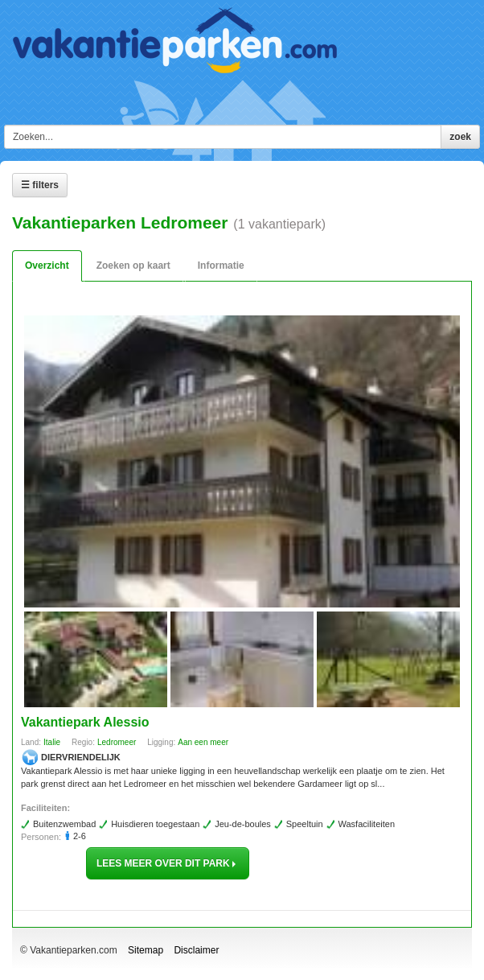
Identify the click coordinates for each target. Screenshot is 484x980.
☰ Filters (40, 185)
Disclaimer (196, 950)
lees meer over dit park (168, 863)
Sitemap (146, 950)
